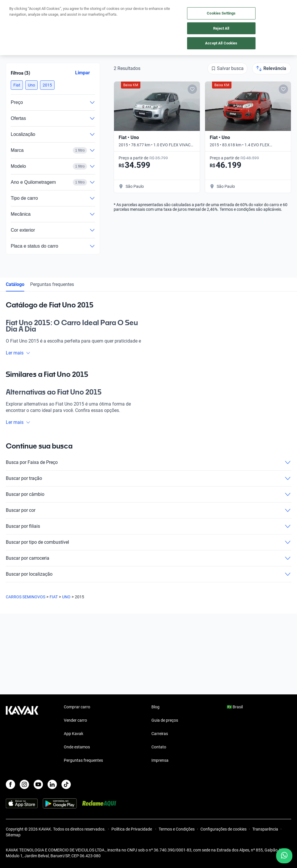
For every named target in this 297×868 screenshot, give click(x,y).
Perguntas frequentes (52, 284)
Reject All (221, 28)
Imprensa (160, 760)
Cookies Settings (221, 13)
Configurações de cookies (223, 829)
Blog (155, 707)
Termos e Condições (177, 829)
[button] (17, 85)
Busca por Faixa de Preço (148, 462)
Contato (159, 747)
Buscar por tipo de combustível (148, 542)
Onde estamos (77, 747)
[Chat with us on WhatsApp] (284, 856)
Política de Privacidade (132, 829)
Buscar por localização (148, 574)
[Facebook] (10, 784)
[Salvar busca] (227, 69)
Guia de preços (165, 720)
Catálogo (15, 284)
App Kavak (74, 734)
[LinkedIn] (52, 784)
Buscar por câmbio (148, 494)
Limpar (83, 73)
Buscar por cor (148, 510)
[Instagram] (24, 784)
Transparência (265, 829)
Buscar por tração (148, 478)
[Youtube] (38, 784)
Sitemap (13, 835)
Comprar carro (77, 707)
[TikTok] (66, 784)
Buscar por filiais (148, 526)
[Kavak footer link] (22, 734)
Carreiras (160, 734)
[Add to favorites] (192, 89)
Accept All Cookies (221, 43)
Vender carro (75, 720)
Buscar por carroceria (148, 558)
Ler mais (18, 353)
